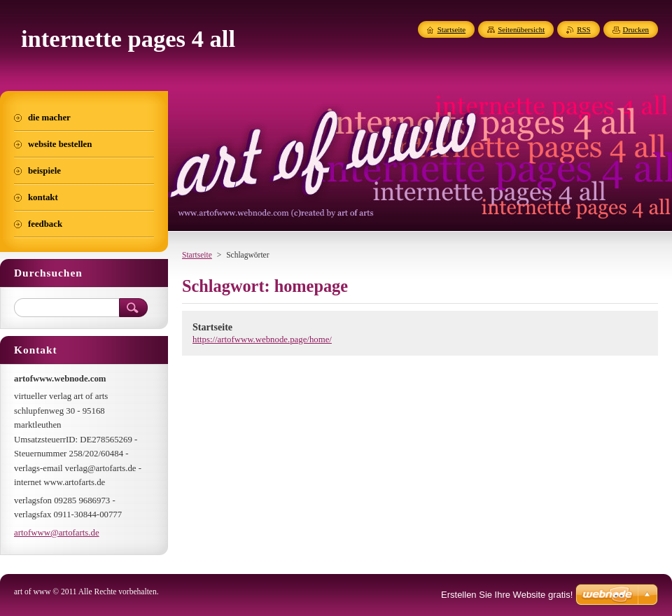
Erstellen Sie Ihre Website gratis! (507, 595)
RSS (583, 29)
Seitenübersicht (521, 29)
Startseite (197, 255)
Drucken (636, 29)
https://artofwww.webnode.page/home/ (262, 339)
